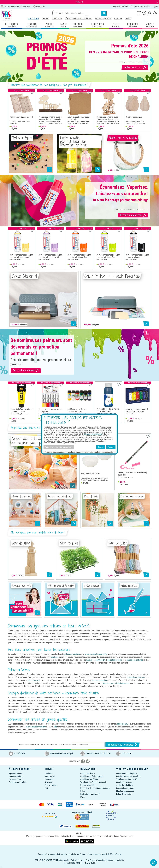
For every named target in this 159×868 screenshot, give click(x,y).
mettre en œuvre (34, 680)
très (55, 727)
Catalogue (49, 773)
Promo (128, 19)
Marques (118, 19)
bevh (90, 812)
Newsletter (49, 782)
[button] (10, 110)
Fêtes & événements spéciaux (79, 19)
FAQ (46, 788)
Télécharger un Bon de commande (93, 782)
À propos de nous (15, 773)
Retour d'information (124, 794)
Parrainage (49, 779)
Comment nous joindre (125, 788)
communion (100, 660)
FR (156, 7)
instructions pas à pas (136, 677)
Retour (83, 791)
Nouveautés (33, 19)
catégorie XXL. (123, 724)
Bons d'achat (50, 776)
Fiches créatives (103, 19)
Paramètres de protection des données (95, 788)
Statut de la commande (125, 791)
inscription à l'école (114, 660)
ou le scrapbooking (99, 680)
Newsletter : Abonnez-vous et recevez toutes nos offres (45, 745)
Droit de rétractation (88, 785)
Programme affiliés (16, 776)
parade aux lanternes (135, 660)
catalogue (55, 657)
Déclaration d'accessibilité (90, 794)
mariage (89, 660)
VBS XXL (45, 19)
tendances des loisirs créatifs (96, 654)
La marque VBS (15, 779)
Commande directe (88, 773)
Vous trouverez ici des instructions (116, 683)
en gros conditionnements (36, 727)
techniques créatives (72, 654)
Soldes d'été (80, 2)
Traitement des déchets (18, 782)
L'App (82, 797)
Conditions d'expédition (89, 779)
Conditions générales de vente (92, 776)
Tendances (57, 19)
